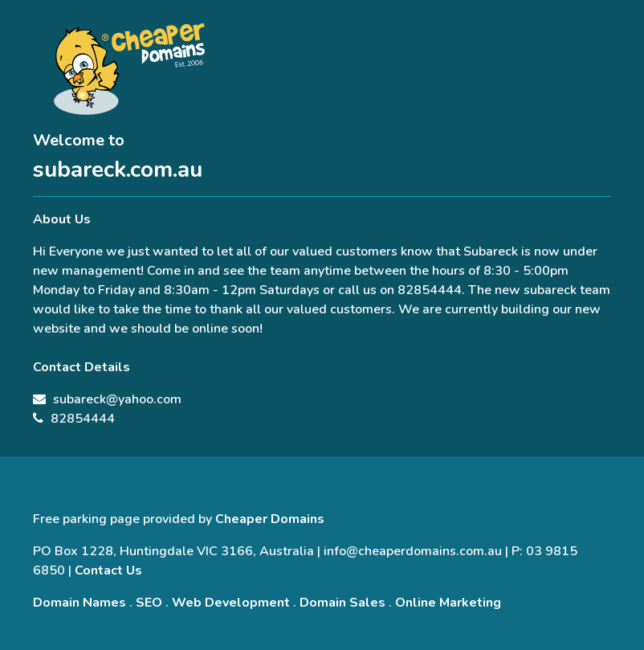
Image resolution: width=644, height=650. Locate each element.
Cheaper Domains (270, 519)
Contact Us (108, 570)
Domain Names (79, 603)
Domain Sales (342, 603)
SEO (149, 603)
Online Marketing (448, 603)
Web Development (231, 603)
